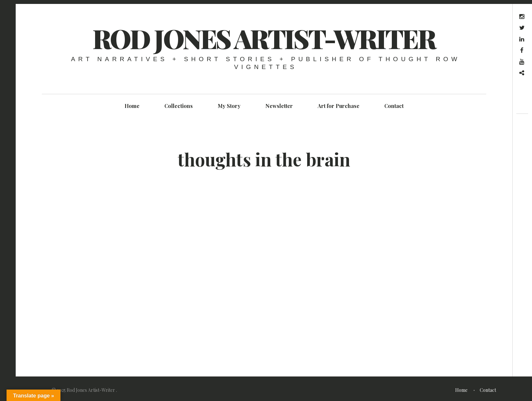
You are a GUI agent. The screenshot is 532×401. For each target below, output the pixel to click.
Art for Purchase (339, 106)
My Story (229, 106)
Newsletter (279, 106)
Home (132, 106)
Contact (394, 106)
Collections (179, 106)
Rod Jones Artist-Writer (264, 38)
